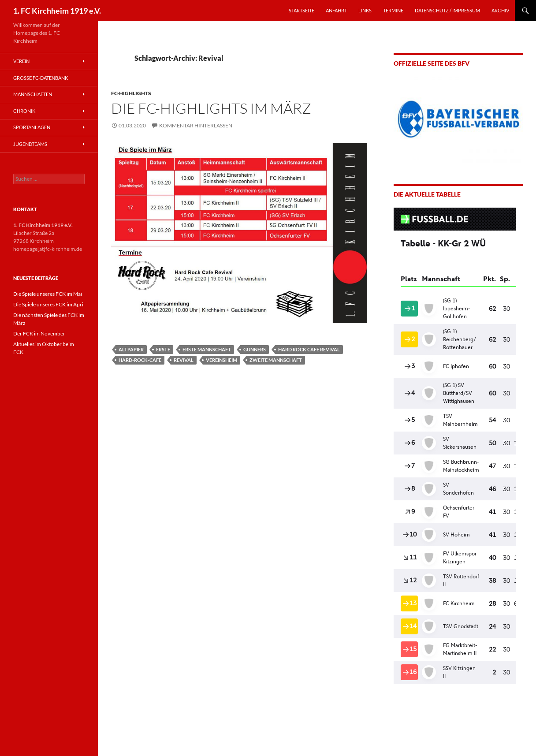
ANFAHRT (336, 10)
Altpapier (131, 349)
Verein (21, 61)
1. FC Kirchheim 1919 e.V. (57, 11)
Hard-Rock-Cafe (140, 360)
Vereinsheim (221, 360)
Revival (184, 360)
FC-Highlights (131, 93)
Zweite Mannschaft (276, 360)
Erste (163, 349)
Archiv (500, 10)
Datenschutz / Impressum (447, 10)
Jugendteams (30, 144)
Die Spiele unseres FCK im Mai (48, 294)
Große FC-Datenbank (41, 78)
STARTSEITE (301, 10)
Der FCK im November (39, 333)
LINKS (365, 10)
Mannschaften (33, 94)
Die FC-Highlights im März (211, 108)
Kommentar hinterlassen (196, 125)
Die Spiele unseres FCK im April (49, 304)
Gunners (255, 349)
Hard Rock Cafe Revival (309, 349)
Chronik (24, 111)
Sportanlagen (32, 127)
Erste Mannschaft (207, 349)
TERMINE (393, 10)
